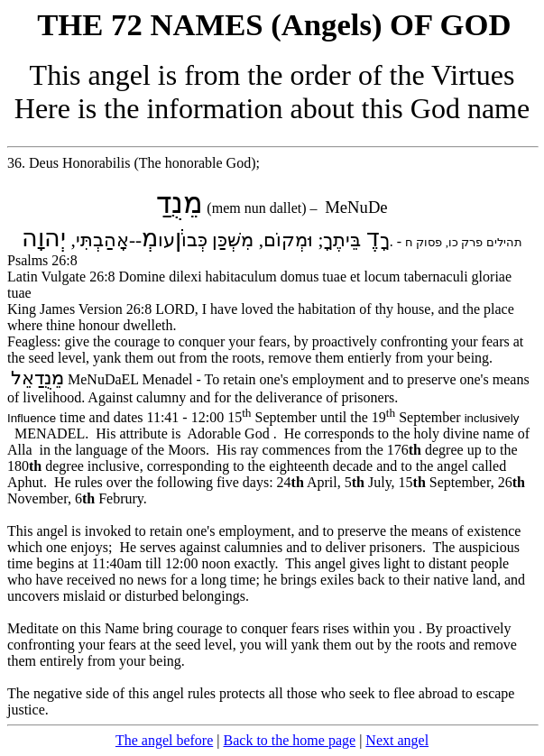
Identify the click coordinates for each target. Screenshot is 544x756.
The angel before (164, 740)
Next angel (397, 740)
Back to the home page (290, 740)
